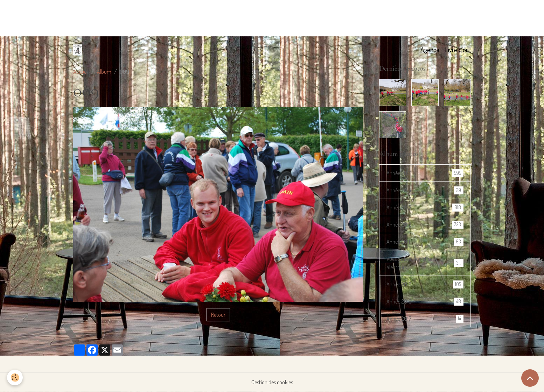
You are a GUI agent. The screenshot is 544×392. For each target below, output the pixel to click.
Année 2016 (425, 173)
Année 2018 (425, 284)
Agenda (430, 49)
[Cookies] (15, 377)
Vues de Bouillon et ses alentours (425, 263)
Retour (218, 315)
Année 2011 (425, 242)
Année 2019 (425, 302)
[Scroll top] (530, 378)
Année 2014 (425, 190)
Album (104, 72)
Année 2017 (425, 319)
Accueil (81, 72)
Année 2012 (425, 225)
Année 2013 (425, 208)
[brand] (79, 50)
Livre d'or (456, 49)
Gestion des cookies (272, 382)
